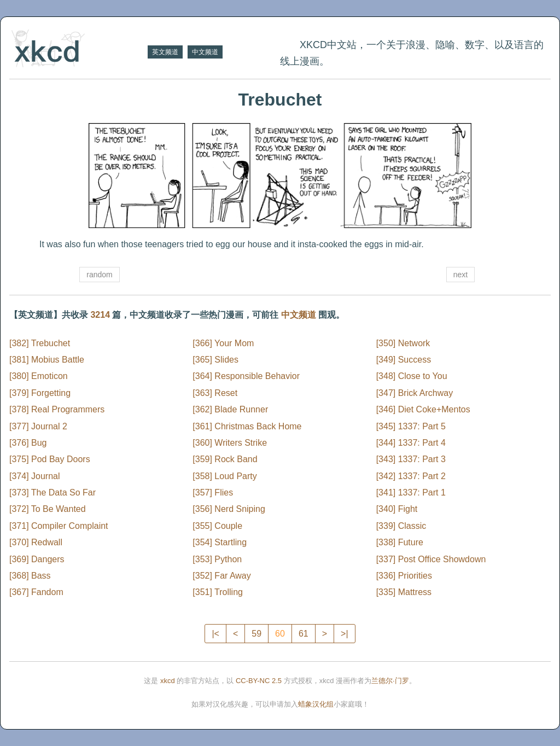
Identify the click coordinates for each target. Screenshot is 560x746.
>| (345, 634)
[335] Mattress (404, 592)
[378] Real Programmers (57, 409)
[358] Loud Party (224, 476)
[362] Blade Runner (230, 409)
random (99, 275)
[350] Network (403, 343)
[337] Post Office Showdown (431, 559)
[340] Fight (397, 509)
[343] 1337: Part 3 (411, 459)
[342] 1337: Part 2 (411, 476)
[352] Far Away (221, 576)
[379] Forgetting (40, 393)
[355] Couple (217, 526)
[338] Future (400, 542)
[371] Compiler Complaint (59, 526)
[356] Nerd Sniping (229, 509)
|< (215, 634)
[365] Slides (215, 360)
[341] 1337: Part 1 (411, 493)
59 (256, 634)
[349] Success (404, 360)
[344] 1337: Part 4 (411, 443)
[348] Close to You (412, 376)
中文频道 (205, 52)
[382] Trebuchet (40, 343)
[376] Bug (28, 443)
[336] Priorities (404, 576)
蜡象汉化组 (316, 704)
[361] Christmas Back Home (247, 426)
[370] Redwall (36, 542)
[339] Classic (401, 526)
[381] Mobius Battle (47, 360)
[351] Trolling (218, 592)
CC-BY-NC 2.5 (259, 681)
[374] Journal (35, 476)
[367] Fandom (36, 592)
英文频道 (165, 52)
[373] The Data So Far (52, 493)
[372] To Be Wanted (48, 509)
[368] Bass (30, 576)
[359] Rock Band (225, 459)
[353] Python (217, 559)
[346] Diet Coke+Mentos (423, 409)
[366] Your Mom (223, 343)
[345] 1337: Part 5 (411, 426)
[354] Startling (220, 542)
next (460, 275)
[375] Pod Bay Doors (50, 459)
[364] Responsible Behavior (246, 376)
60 (280, 634)
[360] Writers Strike (230, 443)
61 (304, 634)
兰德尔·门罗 (390, 681)
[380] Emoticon (39, 376)
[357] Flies (213, 493)
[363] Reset (215, 393)
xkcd (168, 681)
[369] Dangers (37, 559)
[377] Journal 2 (38, 426)
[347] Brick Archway (415, 393)
